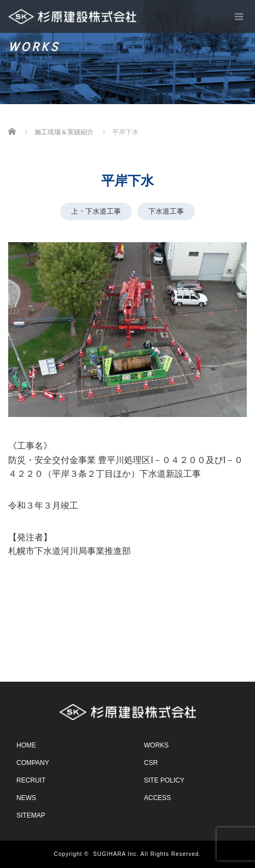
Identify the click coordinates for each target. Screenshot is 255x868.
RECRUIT (31, 780)
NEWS (26, 798)
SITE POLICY (164, 780)
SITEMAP (31, 815)
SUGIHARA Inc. (116, 854)
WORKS (156, 745)
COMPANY (33, 763)
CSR (151, 763)
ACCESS (157, 798)
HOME (26, 745)
